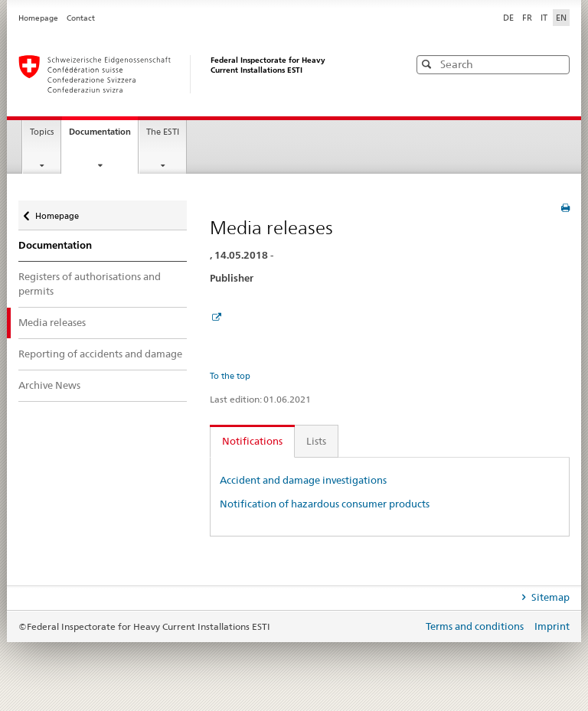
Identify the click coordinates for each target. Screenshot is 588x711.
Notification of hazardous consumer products (325, 504)
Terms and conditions (476, 626)
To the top (230, 376)
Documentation (103, 136)
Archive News (49, 385)
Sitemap (549, 597)
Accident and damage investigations (303, 480)
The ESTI (163, 132)
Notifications (252, 441)
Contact (81, 18)
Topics (42, 132)
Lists (316, 441)
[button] (557, 64)
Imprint (552, 626)
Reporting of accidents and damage (100, 354)
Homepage (39, 18)
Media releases (52, 322)
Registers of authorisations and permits (90, 284)
